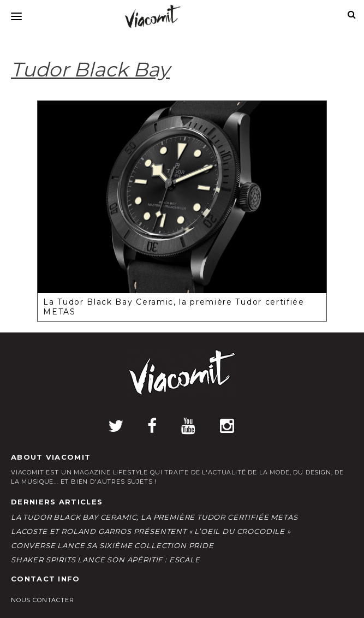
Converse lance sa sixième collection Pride (112, 545)
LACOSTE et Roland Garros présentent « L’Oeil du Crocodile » (151, 531)
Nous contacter (43, 600)
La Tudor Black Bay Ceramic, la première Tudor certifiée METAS (154, 517)
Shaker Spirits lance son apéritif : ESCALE (106, 560)
